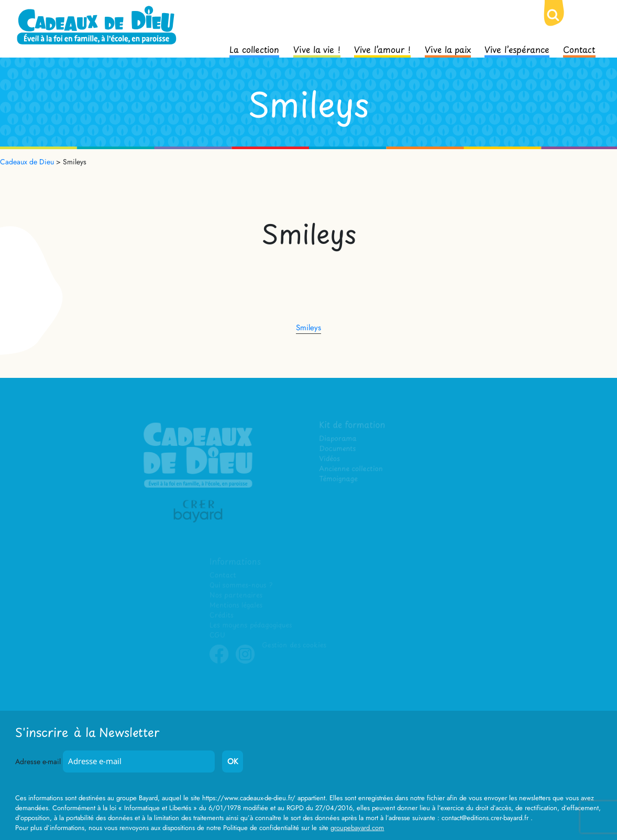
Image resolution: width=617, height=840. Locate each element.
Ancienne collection (351, 470)
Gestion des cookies (294, 645)
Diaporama (339, 440)
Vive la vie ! (317, 49)
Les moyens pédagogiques (251, 625)
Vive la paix (448, 49)
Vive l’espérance (517, 49)
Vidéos (330, 460)
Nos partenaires (236, 595)
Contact (579, 49)
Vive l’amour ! (382, 49)
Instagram (246, 662)
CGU (218, 635)
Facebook (219, 662)
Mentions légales (236, 605)
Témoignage (339, 480)
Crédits (222, 615)
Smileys (308, 328)
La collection (254, 49)
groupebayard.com (357, 828)
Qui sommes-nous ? (241, 585)
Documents (338, 450)
